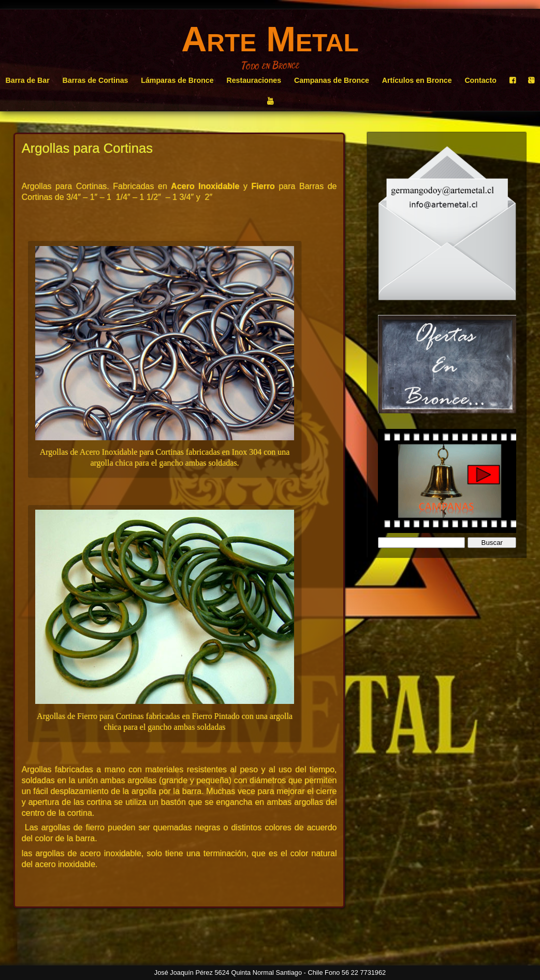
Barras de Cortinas (96, 80)
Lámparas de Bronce (177, 80)
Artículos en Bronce (417, 80)
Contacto (480, 80)
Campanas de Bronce (332, 80)
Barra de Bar (28, 80)
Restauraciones (254, 80)
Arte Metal (270, 39)
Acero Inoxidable (205, 186)
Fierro (263, 186)
